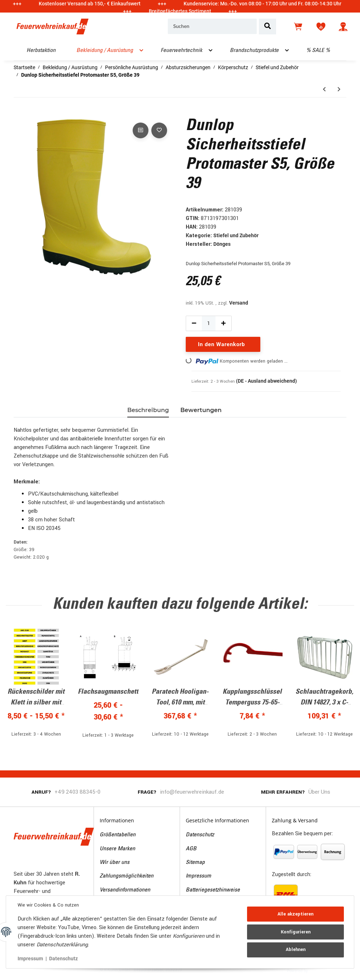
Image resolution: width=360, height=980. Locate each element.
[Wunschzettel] (321, 27)
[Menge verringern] (194, 323)
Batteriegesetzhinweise (213, 890)
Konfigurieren (296, 932)
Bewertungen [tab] (201, 410)
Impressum (198, 876)
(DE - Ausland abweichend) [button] (266, 381)
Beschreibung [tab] (148, 410)
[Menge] (209, 323)
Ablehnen (296, 950)
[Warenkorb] (299, 27)
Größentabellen (118, 835)
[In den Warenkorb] (19, 113)
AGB (191, 849)
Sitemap (195, 862)
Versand (239, 303)
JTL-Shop (320, 970)
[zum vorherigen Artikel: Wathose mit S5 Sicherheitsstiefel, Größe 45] (324, 89)
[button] (343, 27)
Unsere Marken (117, 849)
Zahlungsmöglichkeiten (127, 876)
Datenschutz (200, 835)
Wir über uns (115, 862)
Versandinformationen (125, 890)
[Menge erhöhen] (223, 323)
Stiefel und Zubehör (236, 235)
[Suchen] (212, 27)
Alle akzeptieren (295, 914)
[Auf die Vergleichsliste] (141, 130)
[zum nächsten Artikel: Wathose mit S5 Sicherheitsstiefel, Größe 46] (339, 89)
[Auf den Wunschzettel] (159, 130)
